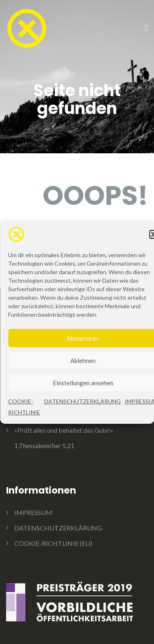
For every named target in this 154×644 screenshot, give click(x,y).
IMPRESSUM (33, 512)
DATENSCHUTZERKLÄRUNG (82, 404)
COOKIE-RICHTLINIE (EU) (53, 543)
